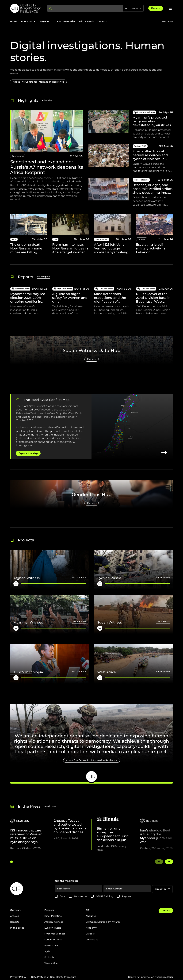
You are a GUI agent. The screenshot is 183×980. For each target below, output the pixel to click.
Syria (47, 951)
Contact (102, 21)
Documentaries (66, 21)
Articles (15, 916)
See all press (50, 806)
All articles (47, 100)
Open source (18, 156)
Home (14, 21)
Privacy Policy (18, 977)
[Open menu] (170, 8)
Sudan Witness (53, 940)
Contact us (92, 940)
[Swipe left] (159, 862)
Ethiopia (49, 957)
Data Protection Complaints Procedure (54, 977)
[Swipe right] (169, 862)
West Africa (51, 963)
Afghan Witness (54, 922)
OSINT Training (105, 896)
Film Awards (86, 21)
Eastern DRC (52, 946)
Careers (90, 934)
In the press (17, 928)
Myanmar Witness (55, 934)
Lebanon (142, 239)
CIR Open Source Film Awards (103, 922)
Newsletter (81, 896)
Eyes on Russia (53, 928)
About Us (91, 916)
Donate (156, 8)
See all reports (44, 277)
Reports (127, 896)
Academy (91, 928)
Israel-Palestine (53, 916)
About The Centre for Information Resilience (38, 82)
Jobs (63, 896)
